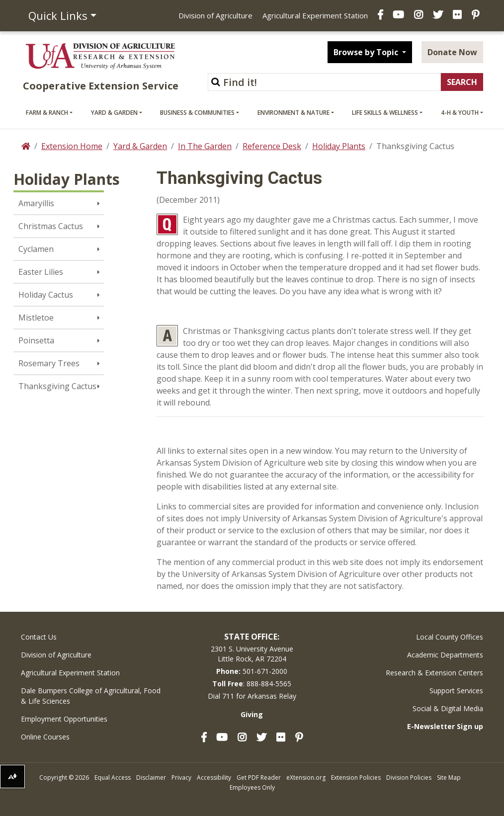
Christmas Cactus (51, 226)
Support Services (456, 691)
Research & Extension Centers (434, 673)
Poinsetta (36, 340)
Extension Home (72, 146)
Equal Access (113, 777)
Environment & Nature (294, 113)
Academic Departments (445, 655)
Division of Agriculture (215, 15)
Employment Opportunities (64, 719)
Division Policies (409, 777)
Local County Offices (450, 637)
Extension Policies (356, 777)
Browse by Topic (367, 52)
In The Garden (205, 146)
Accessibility (214, 777)
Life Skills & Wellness (385, 113)
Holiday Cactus (46, 295)
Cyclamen (36, 249)
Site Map (449, 777)
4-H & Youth (460, 113)
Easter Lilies (41, 272)
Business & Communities (197, 113)
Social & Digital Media (448, 708)
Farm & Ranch (47, 113)
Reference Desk (272, 146)
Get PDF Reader (259, 777)
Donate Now (452, 52)
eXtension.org (306, 777)
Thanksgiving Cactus (57, 386)
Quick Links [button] (58, 15)
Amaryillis (36, 203)
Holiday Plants (339, 146)
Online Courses (45, 737)
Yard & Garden (114, 113)
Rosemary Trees (49, 363)
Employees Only (252, 787)
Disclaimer (151, 777)
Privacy (181, 777)
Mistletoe (36, 318)
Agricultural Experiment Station (315, 15)
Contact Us (39, 637)
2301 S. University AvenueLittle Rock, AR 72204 (252, 654)
